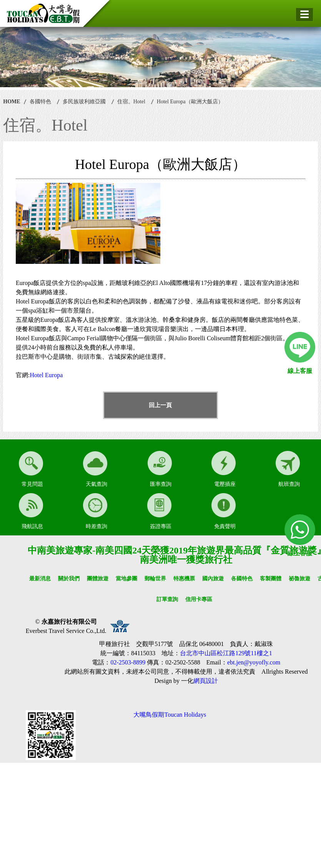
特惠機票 (184, 579)
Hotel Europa (47, 375)
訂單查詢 (167, 599)
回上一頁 (160, 405)
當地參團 (126, 579)
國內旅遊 (213, 579)
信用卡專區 (199, 599)
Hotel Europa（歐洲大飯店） (190, 102)
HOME (12, 102)
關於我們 (69, 579)
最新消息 (40, 579)
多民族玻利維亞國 (84, 102)
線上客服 (300, 371)
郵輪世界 (155, 579)
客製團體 (271, 579)
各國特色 (40, 102)
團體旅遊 (98, 579)
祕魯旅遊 (299, 579)
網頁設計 (206, 681)
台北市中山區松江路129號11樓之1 (226, 653)
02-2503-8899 (128, 662)
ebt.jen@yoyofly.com (254, 662)
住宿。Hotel (131, 102)
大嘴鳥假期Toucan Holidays (170, 715)
